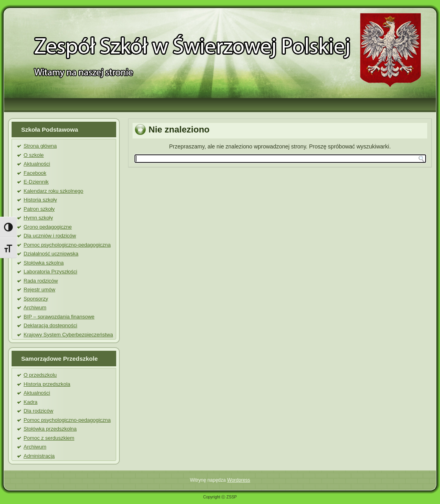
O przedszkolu (40, 375)
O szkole (34, 155)
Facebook (35, 173)
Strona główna (40, 146)
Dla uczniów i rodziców (50, 236)
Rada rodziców (41, 281)
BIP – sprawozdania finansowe (59, 317)
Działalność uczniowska (51, 254)
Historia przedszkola (47, 384)
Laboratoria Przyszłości (50, 272)
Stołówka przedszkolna (50, 429)
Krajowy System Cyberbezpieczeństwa (68, 335)
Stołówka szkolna (44, 263)
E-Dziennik (36, 182)
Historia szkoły (40, 200)
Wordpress (239, 480)
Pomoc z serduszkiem (49, 438)
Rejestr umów (39, 290)
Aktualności (37, 164)
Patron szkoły (39, 209)
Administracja (39, 456)
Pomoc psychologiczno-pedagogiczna (67, 245)
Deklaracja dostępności (50, 325)
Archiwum (35, 307)
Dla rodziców (38, 411)
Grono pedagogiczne (48, 227)
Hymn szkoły (38, 218)
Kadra (31, 402)
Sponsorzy (36, 299)
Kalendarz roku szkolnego (54, 191)
